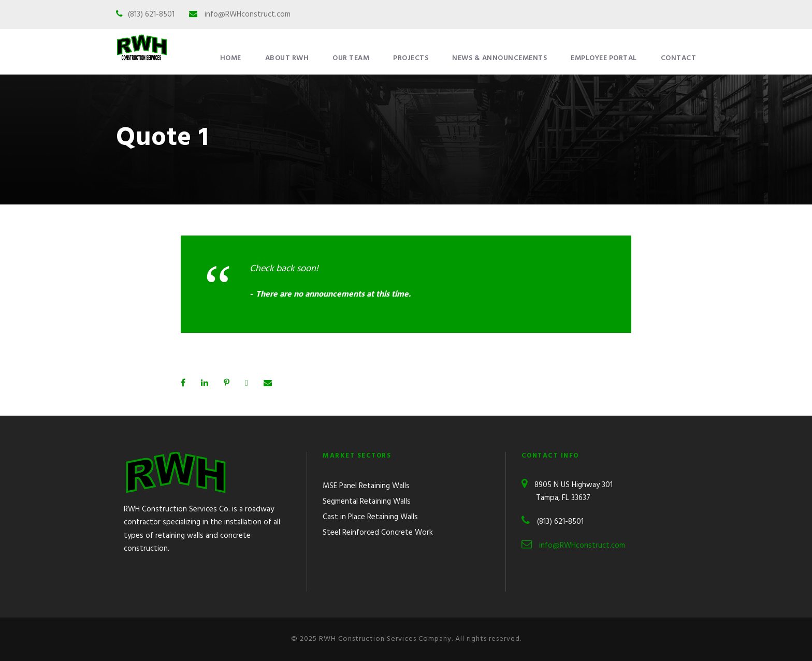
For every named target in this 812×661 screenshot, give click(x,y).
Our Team (351, 58)
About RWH (287, 58)
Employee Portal (604, 58)
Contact (679, 58)
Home (231, 58)
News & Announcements (499, 58)
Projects (411, 58)
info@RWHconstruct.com (248, 14)
